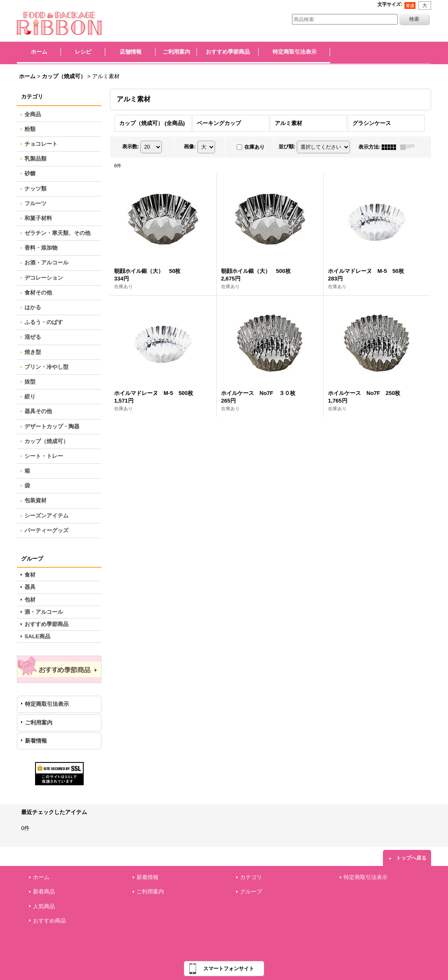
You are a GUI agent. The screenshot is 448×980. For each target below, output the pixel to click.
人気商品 (44, 906)
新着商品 (44, 892)
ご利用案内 (39, 723)
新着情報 (36, 741)
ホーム (41, 877)
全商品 (33, 114)
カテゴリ (251, 877)
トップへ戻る (411, 858)
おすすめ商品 (49, 921)
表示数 (131, 147)
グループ (251, 892)
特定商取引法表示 (47, 704)
